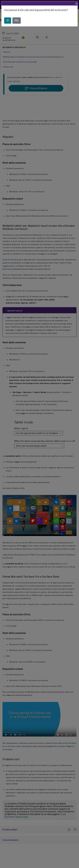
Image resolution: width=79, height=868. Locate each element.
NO (17, 20)
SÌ (8, 20)
